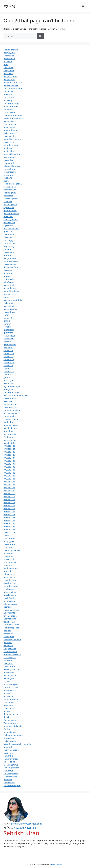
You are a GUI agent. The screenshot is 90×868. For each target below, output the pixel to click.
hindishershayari (11, 85)
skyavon (7, 681)
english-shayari (11, 50)
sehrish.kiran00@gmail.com (26, 824)
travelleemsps (10, 622)
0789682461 (9, 526)
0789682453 (9, 503)
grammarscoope (11, 425)
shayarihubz (9, 666)
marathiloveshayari (12, 139)
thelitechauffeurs (11, 267)
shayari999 (9, 71)
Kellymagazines (11, 774)
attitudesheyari (11, 586)
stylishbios (8, 225)
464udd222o (9, 336)
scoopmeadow (10, 652)
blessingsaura (10, 678)
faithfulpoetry (10, 282)
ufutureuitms (10, 592)
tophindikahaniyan (12, 154)
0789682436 (9, 455)
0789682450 (9, 494)
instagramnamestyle (13, 735)
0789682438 (9, 461)
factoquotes (9, 234)
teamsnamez (10, 187)
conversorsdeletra (12, 410)
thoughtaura (9, 389)
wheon (7, 276)
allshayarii (8, 109)
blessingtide (9, 443)
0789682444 (9, 479)
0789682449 (9, 491)
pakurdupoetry (10, 157)
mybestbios (9, 553)
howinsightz (9, 613)
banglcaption (10, 258)
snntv (6, 315)
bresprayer (9, 175)
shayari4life (9, 142)
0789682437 (9, 458)
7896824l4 (8, 374)
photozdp (8, 273)
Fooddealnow (10, 720)
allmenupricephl (11, 768)
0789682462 (9, 529)
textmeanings (10, 440)
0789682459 (9, 520)
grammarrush (10, 211)
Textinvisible (9, 243)
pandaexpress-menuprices (16, 395)
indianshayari (10, 169)
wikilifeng (8, 100)
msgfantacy (9, 246)
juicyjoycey (8, 574)
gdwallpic (8, 643)
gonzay (7, 711)
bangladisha (9, 80)
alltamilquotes (10, 604)
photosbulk (9, 148)
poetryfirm (8, 753)
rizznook (7, 607)
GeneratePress (56, 864)
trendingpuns (10, 705)
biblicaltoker (9, 762)
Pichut (6, 535)
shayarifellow (10, 264)
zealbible (8, 202)
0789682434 (9, 449)
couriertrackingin (12, 392)
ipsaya (7, 181)
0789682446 (9, 482)
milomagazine (10, 205)
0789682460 (9, 523)
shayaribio (8, 756)
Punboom (8, 437)
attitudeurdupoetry (12, 145)
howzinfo (8, 571)
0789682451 (9, 497)
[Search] (40, 36)
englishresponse (11, 628)
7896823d (8, 351)
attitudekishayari (11, 625)
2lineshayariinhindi (12, 640)
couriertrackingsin (12, 786)
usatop (7, 321)
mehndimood (10, 732)
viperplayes (9, 208)
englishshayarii (11, 404)
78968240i (8, 366)
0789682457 (9, 515)
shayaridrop (9, 544)
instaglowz (8, 663)
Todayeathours (10, 723)
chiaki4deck (9, 598)
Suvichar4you (10, 583)
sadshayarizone (11, 219)
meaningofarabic (11, 765)
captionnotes (10, 124)
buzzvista (8, 178)
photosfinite (9, 59)
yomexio (7, 249)
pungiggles (9, 541)
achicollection (10, 559)
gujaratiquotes (10, 288)
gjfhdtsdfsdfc (10, 345)
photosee (8, 780)
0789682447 (9, 485)
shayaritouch (10, 398)
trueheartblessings (12, 654)
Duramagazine (10, 777)
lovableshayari (10, 407)
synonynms (9, 637)
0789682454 (9, 506)
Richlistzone (9, 133)
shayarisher (9, 252)
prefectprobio (10, 127)
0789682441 (9, 470)
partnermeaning (11, 214)
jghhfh (7, 377)
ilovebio (7, 327)
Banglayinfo (9, 53)
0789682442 (9, 473)
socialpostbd (9, 91)
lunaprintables (10, 416)
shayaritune (9, 771)
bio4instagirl (9, 285)
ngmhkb (7, 342)
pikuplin (7, 631)
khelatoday (9, 68)
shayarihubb (9, 312)
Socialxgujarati (10, 240)
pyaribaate (8, 383)
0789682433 (9, 446)
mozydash (8, 74)
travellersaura (10, 595)
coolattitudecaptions (13, 88)
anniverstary (9, 783)
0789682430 (9, 467)
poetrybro (8, 196)
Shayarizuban (10, 97)
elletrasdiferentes (12, 166)
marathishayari (11, 684)
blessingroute (10, 172)
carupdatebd (9, 112)
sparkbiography (11, 199)
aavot (6, 297)
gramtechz (8, 747)
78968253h (9, 362)
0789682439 (9, 464)
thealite (7, 717)
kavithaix (8, 237)
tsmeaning (8, 634)
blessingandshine (12, 669)
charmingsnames (12, 550)
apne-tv (7, 324)
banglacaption (10, 76)
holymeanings (10, 413)
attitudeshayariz (11, 261)
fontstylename (10, 294)
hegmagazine (10, 619)
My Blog (9, 6)
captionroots (9, 538)
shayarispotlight (11, 610)
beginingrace (10, 193)
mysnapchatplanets (13, 726)
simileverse (9, 589)
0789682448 (9, 488)
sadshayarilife (10, 741)
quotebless (9, 330)
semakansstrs (10, 708)
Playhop (7, 729)
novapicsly (8, 431)
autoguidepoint (11, 699)
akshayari (8, 565)
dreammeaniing (11, 714)
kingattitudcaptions (13, 115)
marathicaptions (11, 291)
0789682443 (9, 476)
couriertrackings (11, 103)
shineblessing (10, 136)
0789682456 (9, 511)
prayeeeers (9, 672)
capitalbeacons (10, 580)
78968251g (9, 360)
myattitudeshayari (12, 386)
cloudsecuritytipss (12, 419)
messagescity (10, 434)
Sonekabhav (9, 56)
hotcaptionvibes (11, 190)
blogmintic (8, 318)
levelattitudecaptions (13, 118)
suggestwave (10, 649)
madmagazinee (11, 568)
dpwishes (8, 255)
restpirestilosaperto (13, 82)
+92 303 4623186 (25, 828)
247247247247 (10, 532)
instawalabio (9, 279)
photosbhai (9, 151)
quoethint (8, 333)
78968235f (8, 357)
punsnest (8, 693)
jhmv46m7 (8, 348)
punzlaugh (8, 696)
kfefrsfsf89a (9, 339)
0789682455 (9, 509)
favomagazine (10, 616)
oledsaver (8, 401)
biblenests (8, 646)
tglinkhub (8, 62)
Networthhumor (11, 130)
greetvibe (8, 231)
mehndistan (9, 601)
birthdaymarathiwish (13, 300)
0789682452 (9, 500)
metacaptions (10, 675)
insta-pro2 (8, 303)
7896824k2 (9, 371)
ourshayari (9, 380)
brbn (6, 65)
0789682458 (9, 517)
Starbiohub (9, 422)
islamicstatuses (11, 106)
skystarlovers (10, 658)
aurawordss (9, 660)
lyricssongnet (10, 562)
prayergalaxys (10, 690)
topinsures (8, 94)
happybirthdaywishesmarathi (17, 744)
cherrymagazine (11, 750)
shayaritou (8, 160)
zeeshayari (8, 556)
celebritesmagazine (13, 184)
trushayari (8, 217)
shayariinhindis (11, 759)
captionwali (9, 163)
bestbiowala (9, 223)
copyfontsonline (11, 687)
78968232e (9, 354)
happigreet (9, 121)
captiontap (9, 702)
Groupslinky (9, 738)
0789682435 (9, 452)
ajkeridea (8, 270)
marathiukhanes (11, 228)
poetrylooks (9, 577)
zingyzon (8, 547)
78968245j (8, 368)
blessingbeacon (11, 428)
